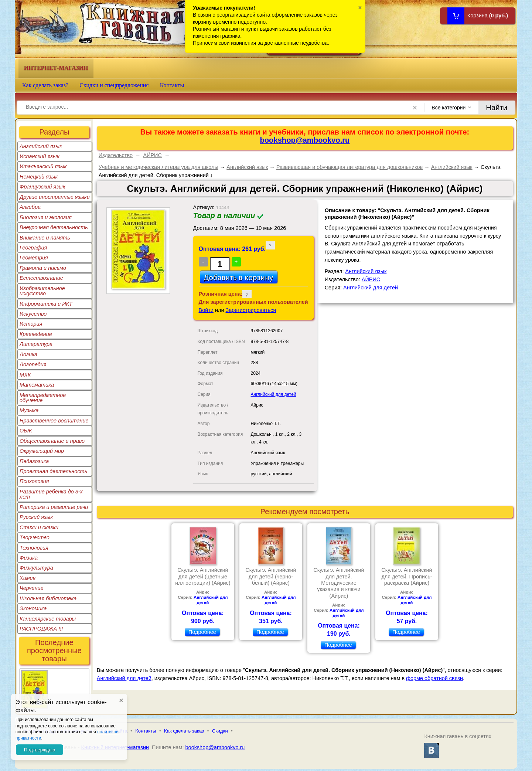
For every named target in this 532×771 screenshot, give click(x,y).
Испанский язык (40, 156)
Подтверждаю (40, 750)
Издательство (116, 155)
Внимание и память (45, 238)
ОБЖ (26, 431)
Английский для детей (274, 394)
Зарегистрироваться (251, 310)
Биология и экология (46, 217)
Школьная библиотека (48, 598)
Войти (206, 310)
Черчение (32, 588)
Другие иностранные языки (55, 197)
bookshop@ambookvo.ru (305, 140)
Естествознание (41, 278)
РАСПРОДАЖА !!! (41, 629)
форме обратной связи (434, 678)
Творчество (35, 537)
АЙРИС (152, 155)
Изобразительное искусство (42, 291)
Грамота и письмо (43, 268)
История (31, 324)
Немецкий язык (39, 177)
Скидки (220, 731)
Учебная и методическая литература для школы (158, 167)
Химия (28, 578)
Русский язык (36, 517)
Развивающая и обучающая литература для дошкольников (350, 167)
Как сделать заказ (184, 731)
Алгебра (30, 207)
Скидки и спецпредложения (114, 85)
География (33, 248)
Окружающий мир (42, 451)
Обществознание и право (52, 441)
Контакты (172, 85)
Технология (34, 548)
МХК (25, 375)
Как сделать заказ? (45, 85)
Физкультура (36, 568)
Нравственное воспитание (54, 421)
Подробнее (202, 632)
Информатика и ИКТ (46, 304)
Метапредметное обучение (43, 398)
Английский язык (41, 146)
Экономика (33, 608)
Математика (37, 385)
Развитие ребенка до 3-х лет (51, 494)
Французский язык (42, 187)
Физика (29, 558)
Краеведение (36, 334)
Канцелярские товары (48, 619)
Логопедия (33, 364)
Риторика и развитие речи (54, 507)
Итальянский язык (43, 166)
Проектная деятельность (53, 471)
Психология (34, 481)
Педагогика (34, 461)
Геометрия (34, 258)
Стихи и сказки (39, 527)
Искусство (33, 314)
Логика (28, 354)
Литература (36, 344)
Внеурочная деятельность (54, 227)
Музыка (29, 410)
